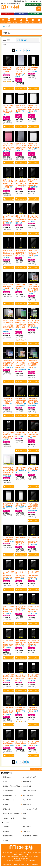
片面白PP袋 (6, 809)
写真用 (5, 782)
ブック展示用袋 (27, 786)
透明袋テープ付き (28, 782)
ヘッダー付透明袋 (8, 791)
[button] (39, 9)
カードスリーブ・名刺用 (30, 777)
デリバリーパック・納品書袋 (11, 814)
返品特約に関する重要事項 (30, 836)
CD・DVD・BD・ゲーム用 (30, 809)
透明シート (26, 818)
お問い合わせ (26, 831)
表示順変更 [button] (22, 40)
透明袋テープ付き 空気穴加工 (11, 786)
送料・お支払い (27, 827)
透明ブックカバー (8, 777)
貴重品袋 (6, 804)
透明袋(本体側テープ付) (10, 795)
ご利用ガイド (7, 827)
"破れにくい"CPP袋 (9, 818)
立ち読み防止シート (9, 800)
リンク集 (6, 840)
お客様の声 (6, 831)
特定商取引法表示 (8, 836)
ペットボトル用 (27, 800)
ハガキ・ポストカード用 (30, 791)
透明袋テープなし (28, 804)
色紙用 (25, 814)
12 (25, 50)
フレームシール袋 (28, 795)
